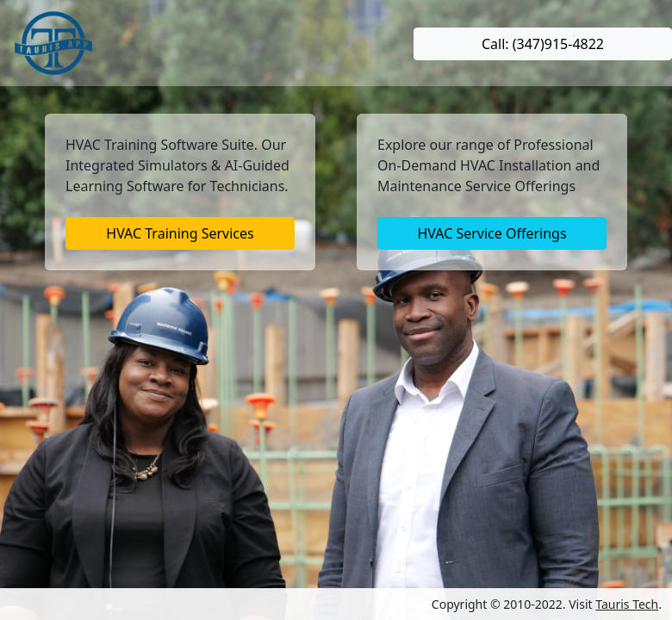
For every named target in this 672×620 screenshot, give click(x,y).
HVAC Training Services (180, 233)
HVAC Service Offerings (492, 233)
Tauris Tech (627, 604)
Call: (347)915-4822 (543, 44)
